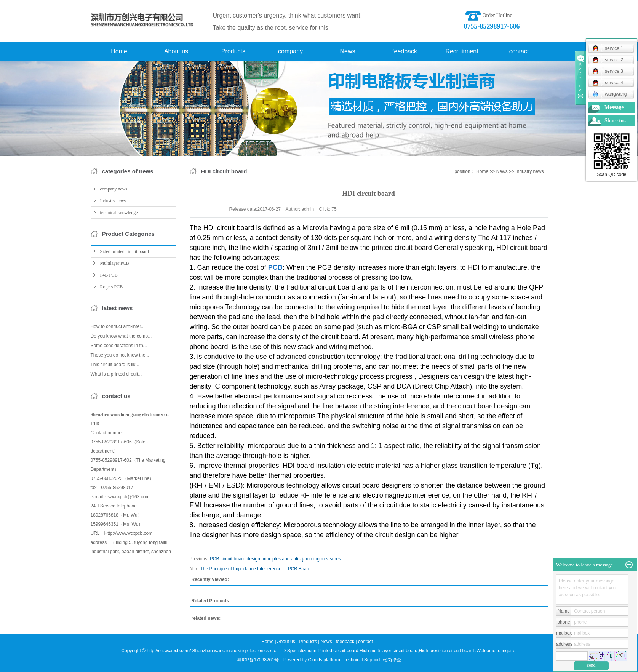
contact (519, 51)
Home (119, 51)
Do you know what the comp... (121, 336)
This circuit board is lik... (115, 365)
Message (614, 107)
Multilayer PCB (115, 263)
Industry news (113, 201)
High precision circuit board (446, 651)
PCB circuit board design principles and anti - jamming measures (275, 559)
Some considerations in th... (119, 346)
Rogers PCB (112, 287)
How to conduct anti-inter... (118, 326)
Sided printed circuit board (125, 251)
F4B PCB (109, 275)
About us (176, 51)
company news (114, 189)
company (290, 51)
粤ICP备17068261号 (258, 660)
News (347, 51)
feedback (405, 51)
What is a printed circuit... (116, 374)
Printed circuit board (338, 651)
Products (233, 51)
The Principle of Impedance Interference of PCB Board (256, 569)
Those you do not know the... (120, 355)
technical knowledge (119, 213)
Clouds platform (324, 660)
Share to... (616, 121)
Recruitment (462, 51)
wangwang (609, 94)
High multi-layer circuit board (389, 651)
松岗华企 (392, 660)
